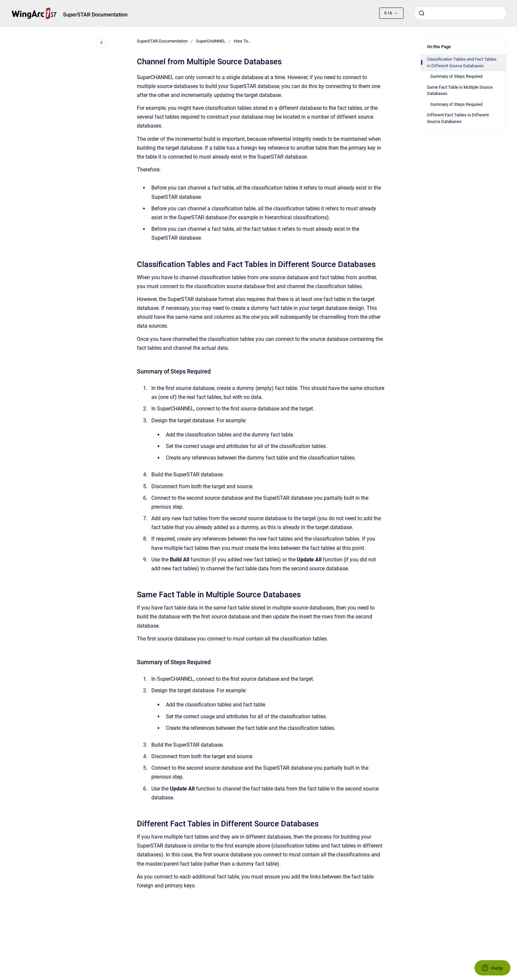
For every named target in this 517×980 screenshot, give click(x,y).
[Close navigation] (102, 43)
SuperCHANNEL (211, 41)
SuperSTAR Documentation (95, 15)
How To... (242, 41)
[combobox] (460, 13)
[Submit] (422, 13)
